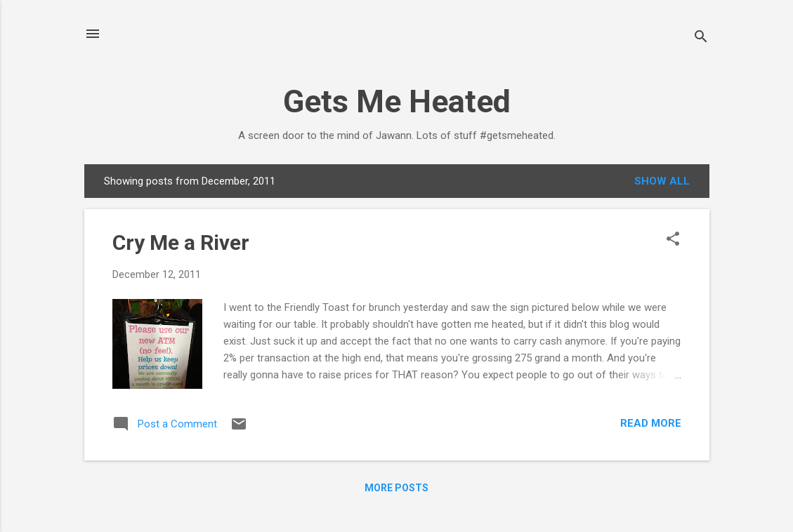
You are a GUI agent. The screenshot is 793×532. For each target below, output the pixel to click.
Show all (662, 181)
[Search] (701, 38)
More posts (396, 488)
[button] (673, 240)
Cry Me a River (181, 242)
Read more (651, 423)
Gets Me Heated (397, 101)
